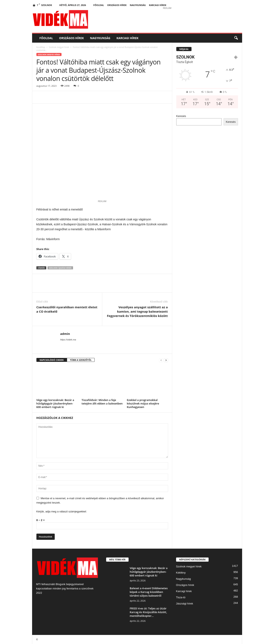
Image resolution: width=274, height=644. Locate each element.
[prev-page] (161, 360)
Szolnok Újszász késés (60, 268)
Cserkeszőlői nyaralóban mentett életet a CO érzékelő (67, 309)
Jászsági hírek (185, 604)
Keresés (181, 116)
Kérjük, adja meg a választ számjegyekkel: (62, 511)
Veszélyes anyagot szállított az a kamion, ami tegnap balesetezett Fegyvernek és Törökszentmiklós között (137, 311)
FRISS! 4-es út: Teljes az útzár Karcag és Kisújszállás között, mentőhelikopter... (148, 612)
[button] (236, 38)
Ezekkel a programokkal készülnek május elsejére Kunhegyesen (143, 403)
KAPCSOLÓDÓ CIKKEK (52, 360)
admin (65, 334)
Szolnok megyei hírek (59, 47)
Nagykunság (138, 5)
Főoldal (99, 5)
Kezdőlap (41, 47)
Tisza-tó (181, 597)
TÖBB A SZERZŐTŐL (81, 360)
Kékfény (181, 573)
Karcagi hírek (158, 5)
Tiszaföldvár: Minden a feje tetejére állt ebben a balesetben (102, 402)
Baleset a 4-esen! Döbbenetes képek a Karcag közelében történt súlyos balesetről (149, 592)
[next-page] (166, 360)
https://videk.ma (68, 340)
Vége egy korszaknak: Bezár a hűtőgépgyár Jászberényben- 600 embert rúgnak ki (55, 403)
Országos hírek (117, 5)
